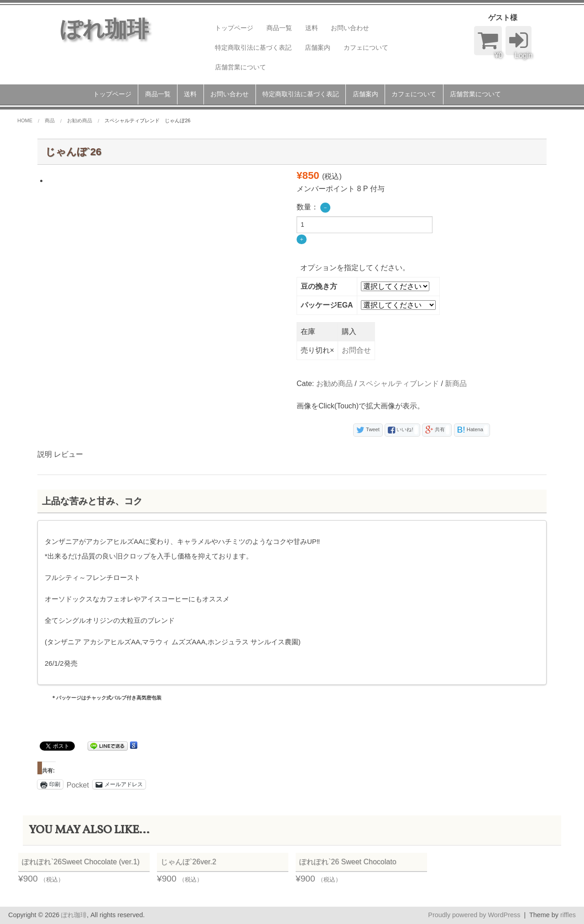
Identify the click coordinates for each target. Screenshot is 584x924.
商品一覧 (279, 28)
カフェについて (366, 47)
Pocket (78, 785)
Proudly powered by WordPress (474, 915)
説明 (45, 454)
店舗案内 (318, 47)
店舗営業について (240, 67)
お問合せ (356, 350)
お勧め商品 (334, 384)
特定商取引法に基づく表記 (253, 47)
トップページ (234, 28)
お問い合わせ (350, 28)
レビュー (68, 454)
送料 (312, 28)
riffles (568, 915)
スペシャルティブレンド (399, 384)
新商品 (456, 384)
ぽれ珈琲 (74, 915)
